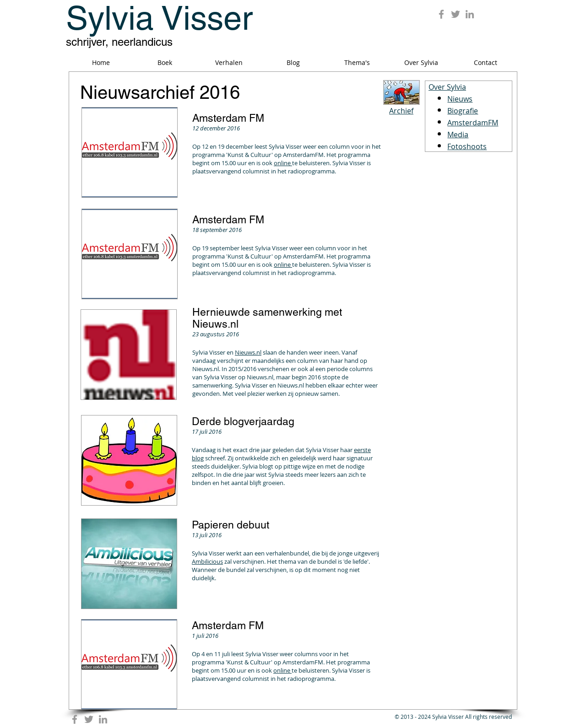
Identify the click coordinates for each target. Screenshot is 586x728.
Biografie (463, 111)
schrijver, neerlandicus (119, 42)
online (283, 163)
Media (458, 135)
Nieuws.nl (248, 352)
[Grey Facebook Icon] (441, 14)
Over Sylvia (447, 87)
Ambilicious (207, 561)
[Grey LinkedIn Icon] (470, 14)
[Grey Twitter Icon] (456, 14)
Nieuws (460, 99)
